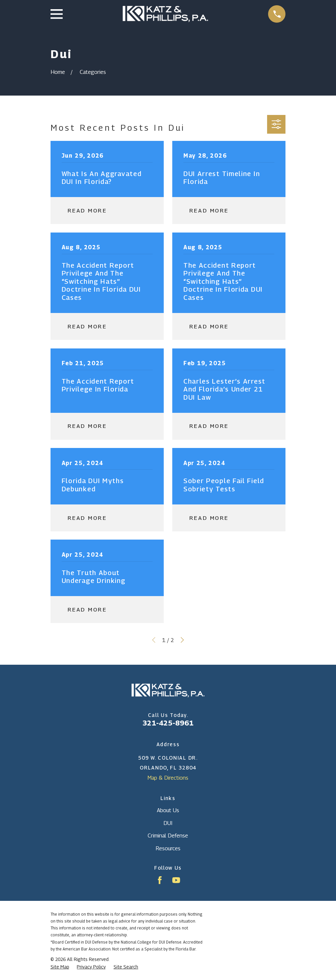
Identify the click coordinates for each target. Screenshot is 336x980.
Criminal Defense (168, 835)
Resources (168, 848)
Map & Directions (168, 778)
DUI (168, 823)
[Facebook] (160, 880)
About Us (168, 810)
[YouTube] (176, 880)
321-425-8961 (168, 723)
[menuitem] (60, 967)
